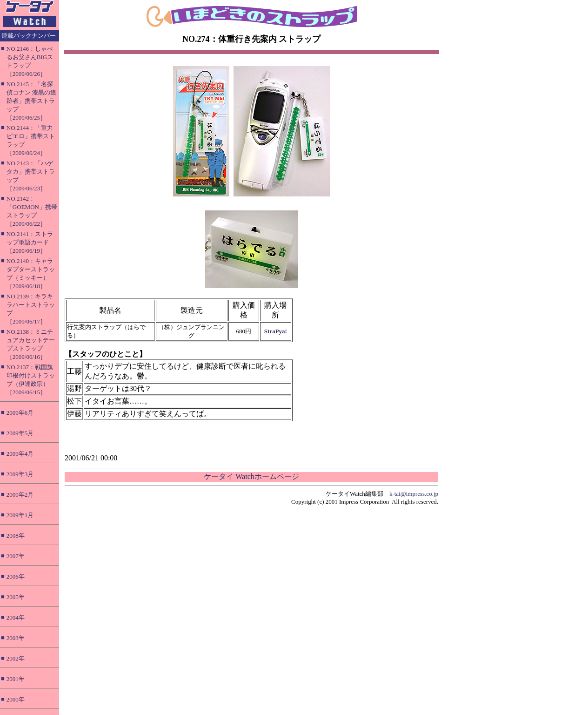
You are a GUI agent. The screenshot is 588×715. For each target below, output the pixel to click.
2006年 (16, 577)
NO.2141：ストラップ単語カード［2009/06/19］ (30, 242)
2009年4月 (20, 454)
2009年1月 (20, 515)
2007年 (16, 556)
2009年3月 (20, 474)
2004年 (16, 617)
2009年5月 (20, 433)
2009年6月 (20, 413)
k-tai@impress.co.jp (414, 494)
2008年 (16, 536)
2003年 (16, 638)
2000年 (16, 699)
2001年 (16, 679)
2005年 (16, 597)
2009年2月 (20, 495)
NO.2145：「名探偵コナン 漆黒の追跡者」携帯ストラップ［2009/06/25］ (31, 101)
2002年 (16, 658)
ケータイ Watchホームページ (251, 476)
